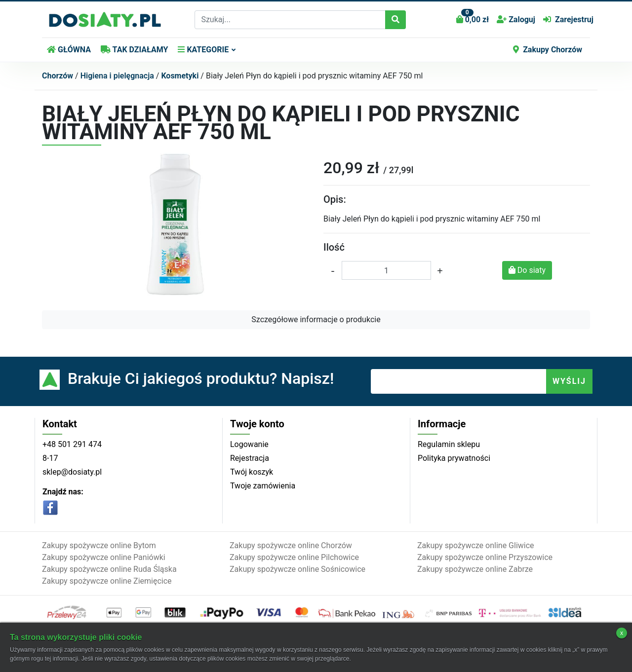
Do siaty (527, 270)
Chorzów (58, 76)
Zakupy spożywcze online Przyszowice (485, 557)
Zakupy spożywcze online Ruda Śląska (109, 569)
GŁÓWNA (69, 50)
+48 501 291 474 (72, 444)
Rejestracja (250, 458)
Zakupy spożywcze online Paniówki (104, 557)
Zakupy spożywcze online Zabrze (475, 569)
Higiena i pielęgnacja (117, 76)
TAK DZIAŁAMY (134, 50)
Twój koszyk (252, 472)
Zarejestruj (568, 19)
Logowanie (249, 444)
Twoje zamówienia (263, 486)
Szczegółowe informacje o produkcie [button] (316, 319)
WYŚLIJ (569, 381)
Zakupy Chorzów (548, 50)
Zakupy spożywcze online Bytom (99, 545)
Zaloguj (516, 19)
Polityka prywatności (454, 458)
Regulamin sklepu (449, 444)
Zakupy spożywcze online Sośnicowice (297, 569)
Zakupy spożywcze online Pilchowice (294, 557)
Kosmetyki (180, 76)
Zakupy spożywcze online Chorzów (291, 545)
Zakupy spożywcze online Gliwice (476, 545)
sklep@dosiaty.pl (72, 472)
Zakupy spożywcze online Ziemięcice (107, 581)
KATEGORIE (203, 50)
